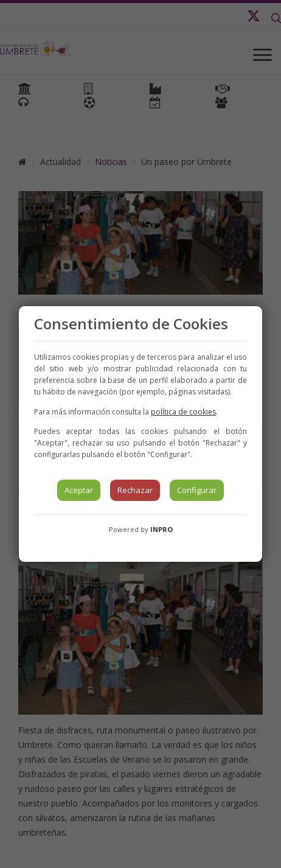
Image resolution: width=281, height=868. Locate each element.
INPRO (161, 529)
